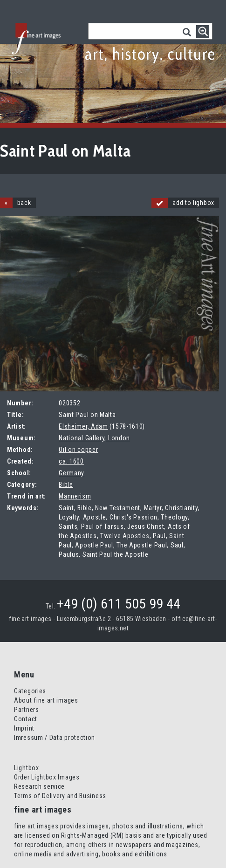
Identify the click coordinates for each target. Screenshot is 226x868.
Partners (27, 710)
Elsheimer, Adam (83, 426)
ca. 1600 (71, 461)
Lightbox (27, 768)
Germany (72, 473)
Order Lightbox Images (47, 777)
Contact (26, 719)
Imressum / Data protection (55, 738)
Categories (30, 691)
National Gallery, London (94, 438)
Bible (66, 485)
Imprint (24, 728)
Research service (39, 786)
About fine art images (46, 700)
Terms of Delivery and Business (60, 796)
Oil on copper (78, 450)
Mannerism (75, 496)
